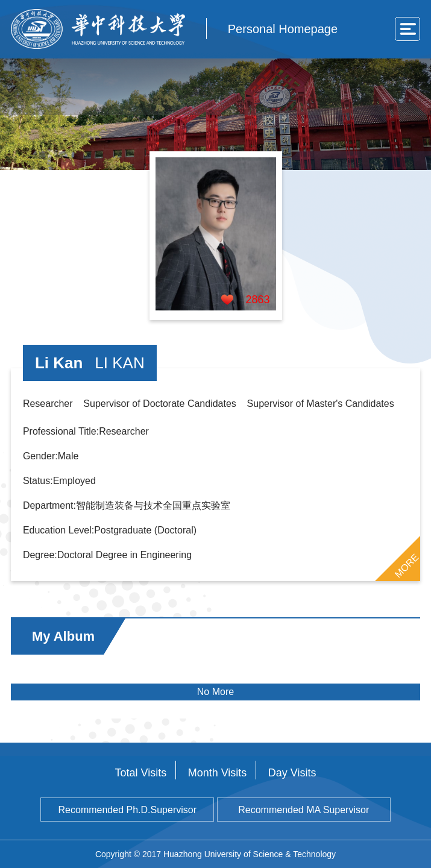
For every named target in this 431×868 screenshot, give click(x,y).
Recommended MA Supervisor (304, 810)
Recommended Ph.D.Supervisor (127, 810)
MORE (407, 566)
